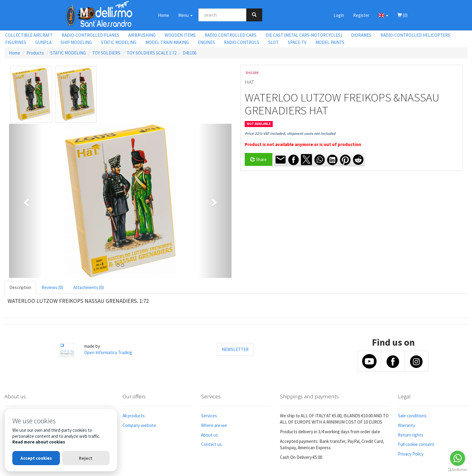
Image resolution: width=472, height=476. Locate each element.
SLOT (273, 42)
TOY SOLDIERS (106, 53)
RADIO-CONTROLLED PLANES (90, 35)
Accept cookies (36, 458)
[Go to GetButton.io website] (458, 470)
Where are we (214, 425)
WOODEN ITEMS (180, 35)
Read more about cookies (39, 442)
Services (209, 416)
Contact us (211, 444)
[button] (383, 15)
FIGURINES (16, 42)
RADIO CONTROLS (242, 42)
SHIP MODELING (76, 42)
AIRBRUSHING (142, 35)
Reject (86, 458)
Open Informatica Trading (108, 352)
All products (134, 416)
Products (35, 53)
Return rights (411, 435)
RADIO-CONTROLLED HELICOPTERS (415, 35)
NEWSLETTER (235, 349)
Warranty (407, 425)
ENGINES (206, 42)
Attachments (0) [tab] (89, 287)
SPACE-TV (297, 42)
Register (361, 15)
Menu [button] (185, 15)
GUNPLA (43, 42)
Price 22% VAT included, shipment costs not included (290, 134)
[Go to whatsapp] (458, 458)
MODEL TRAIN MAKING (167, 42)
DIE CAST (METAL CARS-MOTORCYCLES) (304, 35)
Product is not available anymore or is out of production (303, 144)
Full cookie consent (416, 444)
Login (339, 15)
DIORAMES (361, 35)
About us (210, 435)
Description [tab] (20, 287)
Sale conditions (412, 416)
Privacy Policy (411, 454)
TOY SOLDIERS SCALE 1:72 (152, 53)
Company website (139, 425)
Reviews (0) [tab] (52, 287)
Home (164, 15)
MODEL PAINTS (330, 42)
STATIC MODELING (119, 42)
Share (259, 159)
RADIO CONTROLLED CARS (231, 35)
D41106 (189, 53)
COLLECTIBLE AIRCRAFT (29, 35)
